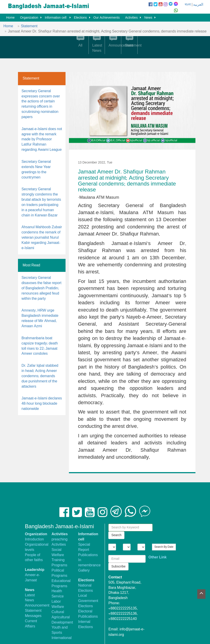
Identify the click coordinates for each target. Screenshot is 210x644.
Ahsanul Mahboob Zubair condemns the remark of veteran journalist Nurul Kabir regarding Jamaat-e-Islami (42, 238)
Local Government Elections (88, 601)
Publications (88, 555)
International (61, 638)
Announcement (37, 606)
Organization (29, 18)
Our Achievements (107, 18)
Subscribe (118, 567)
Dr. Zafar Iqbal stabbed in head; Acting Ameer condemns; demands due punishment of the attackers (40, 376)
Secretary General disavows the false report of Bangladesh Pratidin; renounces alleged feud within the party (41, 288)
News (148, 18)
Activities (131, 18)
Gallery (84, 571)
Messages (33, 616)
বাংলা (188, 5)
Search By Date (164, 547)
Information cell (56, 18)
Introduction (34, 539)
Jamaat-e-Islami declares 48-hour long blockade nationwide (42, 404)
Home (10, 18)
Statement (29, 26)
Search (116, 535)
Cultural (58, 612)
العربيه (198, 5)
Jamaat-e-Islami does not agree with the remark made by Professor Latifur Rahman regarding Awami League (42, 139)
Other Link (158, 557)
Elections (80, 18)
